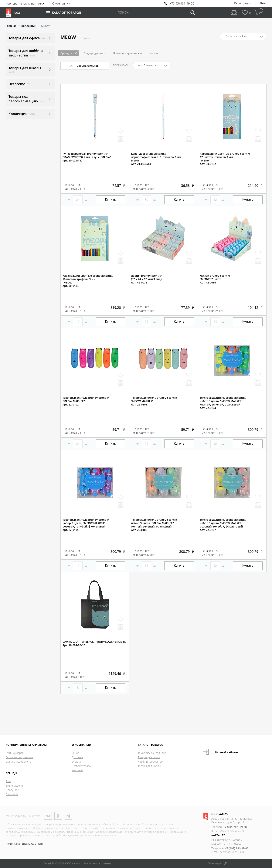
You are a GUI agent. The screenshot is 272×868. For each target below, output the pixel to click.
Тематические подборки (153, 753)
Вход (263, 3)
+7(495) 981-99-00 (182, 3)
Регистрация (243, 3)
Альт (8, 781)
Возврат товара (81, 766)
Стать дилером (15, 753)
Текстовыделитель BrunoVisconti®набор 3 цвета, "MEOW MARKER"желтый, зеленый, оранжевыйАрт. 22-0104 (223, 403)
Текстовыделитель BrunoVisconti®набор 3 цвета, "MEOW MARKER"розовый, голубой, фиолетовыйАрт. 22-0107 (223, 525)
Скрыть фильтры (88, 66)
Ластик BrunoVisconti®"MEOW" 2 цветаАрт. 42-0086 (215, 279)
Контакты (77, 770)
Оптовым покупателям (19, 757)
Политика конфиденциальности (24, 844)
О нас (75, 753)
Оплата (76, 762)
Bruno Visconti (14, 786)
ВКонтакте (48, 816)
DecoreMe (12, 794)
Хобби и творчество (150, 762)
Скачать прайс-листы (19, 762)
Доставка (77, 757)
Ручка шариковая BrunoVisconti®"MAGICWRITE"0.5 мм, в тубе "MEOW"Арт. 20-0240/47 (87, 157)
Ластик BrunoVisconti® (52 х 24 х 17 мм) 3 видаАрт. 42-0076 (147, 279)
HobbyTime (12, 790)
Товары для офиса (149, 757)
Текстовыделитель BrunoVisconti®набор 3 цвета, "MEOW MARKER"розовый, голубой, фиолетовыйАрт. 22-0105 (86, 525)
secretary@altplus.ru (232, 831)
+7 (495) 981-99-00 (235, 827)
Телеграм (68, 816)
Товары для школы (149, 766)
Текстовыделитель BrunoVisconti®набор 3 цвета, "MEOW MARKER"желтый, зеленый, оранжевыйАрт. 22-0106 (154, 525)
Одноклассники (58, 816)
